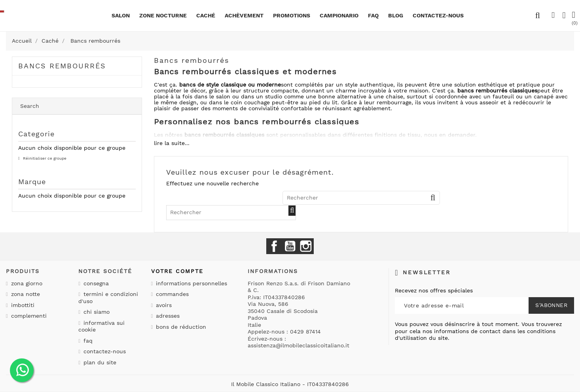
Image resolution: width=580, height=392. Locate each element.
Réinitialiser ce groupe (44, 158)
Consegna (95, 283)
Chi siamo (96, 312)
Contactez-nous (104, 351)
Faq (373, 15)
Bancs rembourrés (62, 66)
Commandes (171, 294)
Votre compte (177, 271)
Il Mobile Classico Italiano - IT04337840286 (290, 384)
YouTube (290, 246)
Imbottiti (22, 305)
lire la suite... (172, 143)
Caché (206, 15)
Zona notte (25, 294)
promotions (292, 15)
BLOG (396, 15)
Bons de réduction (180, 327)
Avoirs (163, 305)
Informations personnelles (190, 283)
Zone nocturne (163, 15)
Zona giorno (26, 283)
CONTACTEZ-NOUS (438, 15)
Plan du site (99, 362)
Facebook (274, 246)
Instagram (306, 246)
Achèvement (244, 15)
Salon (121, 15)
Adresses (167, 316)
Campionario (339, 15)
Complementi (28, 316)
